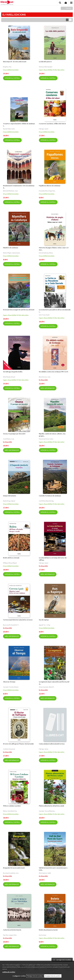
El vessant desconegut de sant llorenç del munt (19, 310)
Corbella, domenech (9, 749)
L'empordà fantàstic (10, 496)
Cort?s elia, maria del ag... (47, 501)
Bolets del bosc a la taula (11, 558)
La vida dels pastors (45, 62)
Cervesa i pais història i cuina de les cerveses (18, 620)
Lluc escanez (43, 935)
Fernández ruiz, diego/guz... (47, 191)
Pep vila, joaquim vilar (10, 935)
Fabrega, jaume (44, 129)
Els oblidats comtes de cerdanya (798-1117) (53, 372)
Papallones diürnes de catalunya (50, 186)
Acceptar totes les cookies (53, 976)
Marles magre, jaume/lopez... (12, 253)
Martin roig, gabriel (9, 501)
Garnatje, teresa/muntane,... (47, 811)
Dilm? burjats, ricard (9, 377)
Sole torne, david (44, 315)
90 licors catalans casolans (12, 806)
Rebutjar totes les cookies (35, 976)
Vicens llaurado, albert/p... (47, 687)
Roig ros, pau (7, 67)
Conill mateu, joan (9, 439)
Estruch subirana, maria (46, 253)
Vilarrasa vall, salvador (46, 67)
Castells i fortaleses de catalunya (50, 496)
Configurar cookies (19, 976)
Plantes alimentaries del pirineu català (51, 806)
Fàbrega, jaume (44, 563)
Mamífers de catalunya (11, 248)
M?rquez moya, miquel (10, 563)
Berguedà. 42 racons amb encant (14, 868)
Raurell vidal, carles (9, 129)
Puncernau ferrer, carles (46, 439)
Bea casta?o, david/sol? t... (11, 625)
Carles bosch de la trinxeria (12, 930)
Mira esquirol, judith (45, 873)
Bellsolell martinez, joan (10, 191)
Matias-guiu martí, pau (10, 811)
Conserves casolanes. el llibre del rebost (52, 124)
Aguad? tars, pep (44, 625)
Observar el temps (9, 682)
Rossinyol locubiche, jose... (11, 873)
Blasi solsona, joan (45, 377)
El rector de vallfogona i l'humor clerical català (18, 744)
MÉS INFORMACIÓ (48, 388)
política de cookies (9, 972)
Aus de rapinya (44, 620)
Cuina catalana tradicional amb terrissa (52, 744)
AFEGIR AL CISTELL (12, 78)
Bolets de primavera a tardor (48, 930)
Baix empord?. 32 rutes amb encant (15, 62)
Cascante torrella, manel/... (11, 687)
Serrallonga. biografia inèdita (13, 372)
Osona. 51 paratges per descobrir (14, 434)
